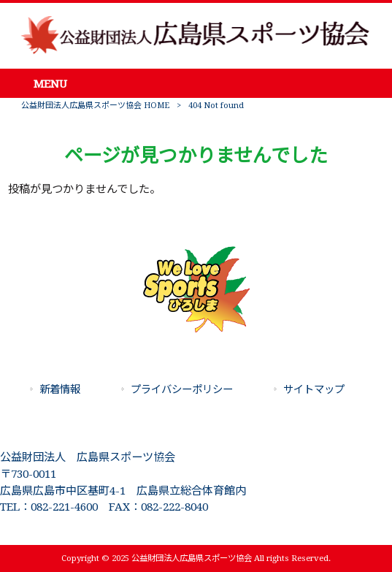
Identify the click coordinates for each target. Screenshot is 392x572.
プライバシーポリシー (182, 389)
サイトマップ (314, 389)
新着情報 (60, 389)
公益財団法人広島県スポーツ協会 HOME (95, 106)
